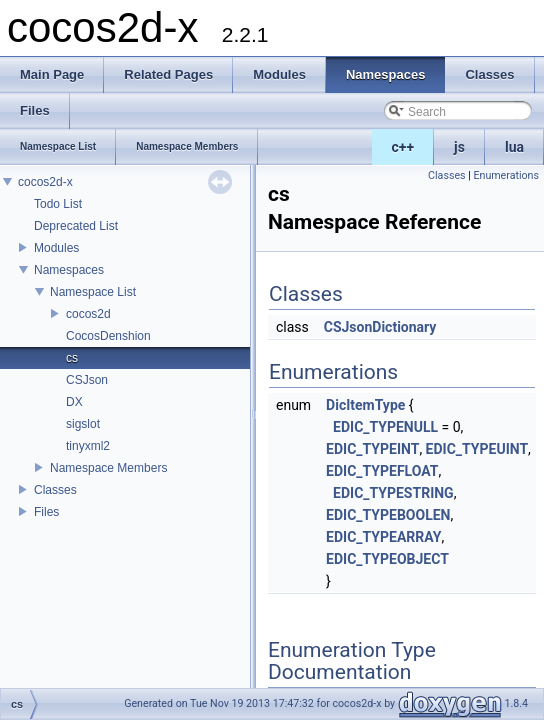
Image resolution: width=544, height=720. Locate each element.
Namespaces (69, 270)
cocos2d (88, 314)
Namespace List (93, 292)
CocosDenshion (108, 336)
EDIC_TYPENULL (385, 427)
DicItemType (365, 405)
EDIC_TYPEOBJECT (387, 559)
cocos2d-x (45, 182)
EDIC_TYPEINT (372, 449)
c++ (403, 147)
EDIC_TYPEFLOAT (382, 471)
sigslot (83, 424)
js (459, 147)
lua (514, 147)
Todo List (58, 204)
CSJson (87, 380)
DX (74, 402)
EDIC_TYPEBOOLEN (388, 515)
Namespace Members (108, 468)
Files (46, 512)
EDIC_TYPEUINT (477, 449)
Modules (56, 248)
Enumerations (506, 175)
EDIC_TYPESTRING (393, 493)
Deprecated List (76, 226)
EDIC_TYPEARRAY (383, 537)
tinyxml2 (88, 446)
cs (72, 358)
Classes (55, 490)
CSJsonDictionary (380, 327)
